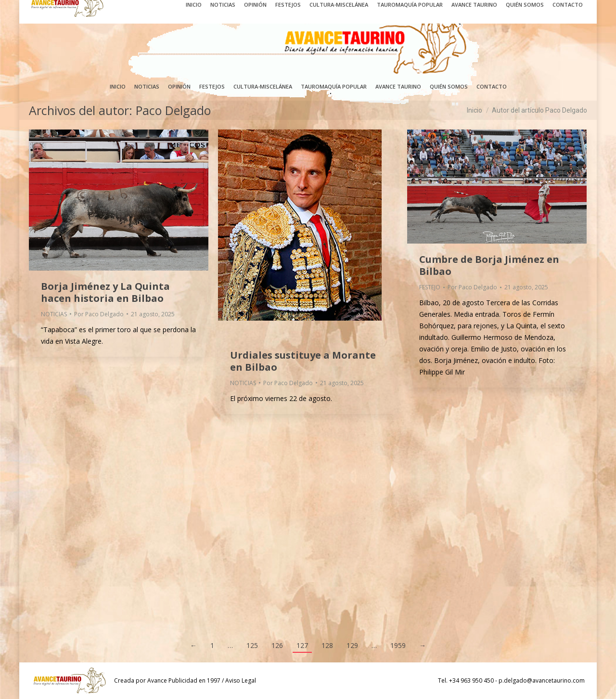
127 (302, 645)
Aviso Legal (241, 680)
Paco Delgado (173, 110)
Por (99, 314)
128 (327, 645)
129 (352, 645)
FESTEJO (430, 287)
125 (252, 645)
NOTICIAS (54, 314)
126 (277, 645)
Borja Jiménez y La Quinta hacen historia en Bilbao (105, 292)
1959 (398, 645)
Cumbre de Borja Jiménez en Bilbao (489, 265)
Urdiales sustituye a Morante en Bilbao (303, 361)
